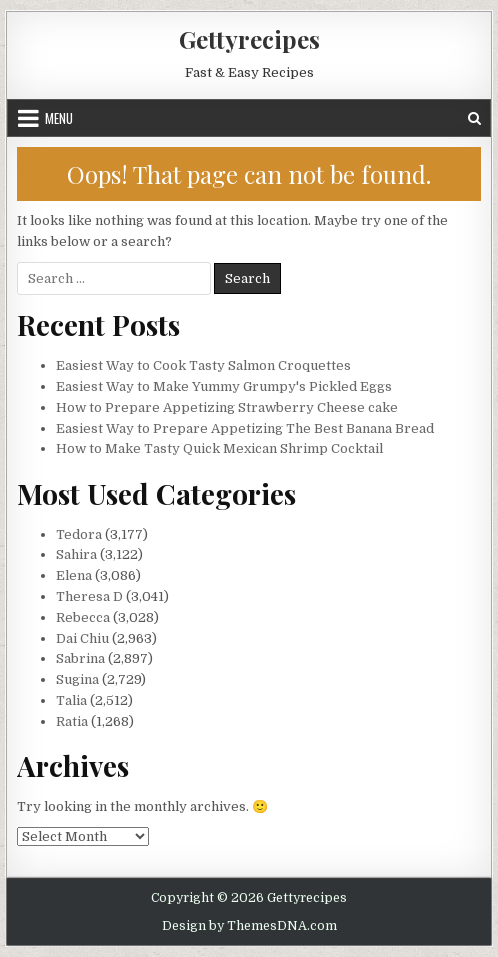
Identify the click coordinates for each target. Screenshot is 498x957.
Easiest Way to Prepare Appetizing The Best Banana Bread (245, 428)
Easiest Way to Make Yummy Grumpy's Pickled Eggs (224, 386)
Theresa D (89, 596)
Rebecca (83, 617)
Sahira (76, 554)
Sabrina (80, 658)
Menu (59, 118)
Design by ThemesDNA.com (249, 926)
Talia (71, 700)
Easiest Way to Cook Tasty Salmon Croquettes (203, 365)
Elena (74, 575)
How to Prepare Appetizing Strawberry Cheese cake (227, 407)
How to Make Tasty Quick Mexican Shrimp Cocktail (219, 448)
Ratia (72, 721)
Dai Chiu (82, 638)
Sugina (77, 679)
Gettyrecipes (249, 39)
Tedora (79, 534)
